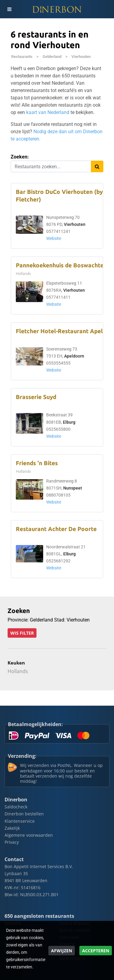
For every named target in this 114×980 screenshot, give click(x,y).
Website (54, 239)
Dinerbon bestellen (24, 814)
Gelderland (52, 57)
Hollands (18, 671)
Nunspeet (73, 488)
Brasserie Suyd (36, 397)
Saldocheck (16, 807)
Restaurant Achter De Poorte (56, 529)
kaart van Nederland (48, 112)
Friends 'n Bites (37, 463)
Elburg (69, 422)
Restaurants (22, 57)
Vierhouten (81, 57)
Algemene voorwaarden (29, 835)
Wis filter (22, 633)
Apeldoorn (74, 356)
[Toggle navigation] (9, 9)
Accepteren (96, 951)
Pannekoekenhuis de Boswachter (61, 265)
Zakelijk (12, 828)
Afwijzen (62, 951)
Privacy (12, 842)
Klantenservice (20, 821)
